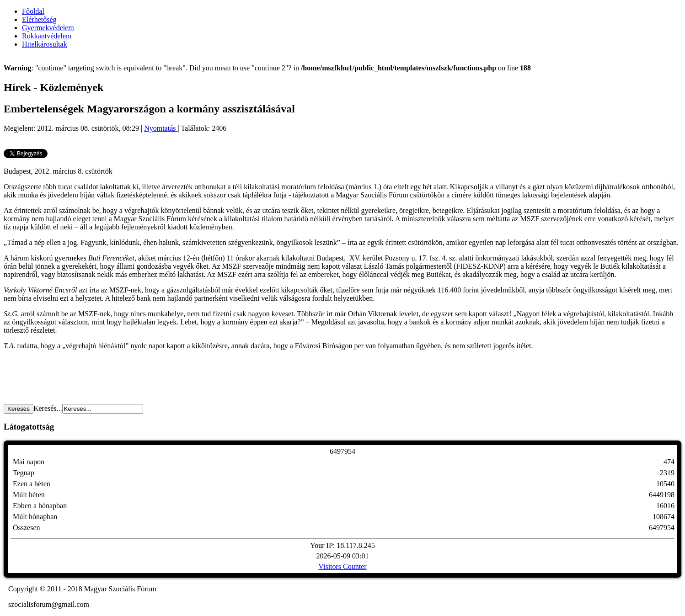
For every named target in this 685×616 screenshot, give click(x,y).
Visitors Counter (342, 566)
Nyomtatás (161, 128)
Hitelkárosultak (45, 44)
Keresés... (48, 408)
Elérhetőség (39, 19)
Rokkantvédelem (47, 36)
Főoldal (33, 11)
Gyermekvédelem (48, 28)
